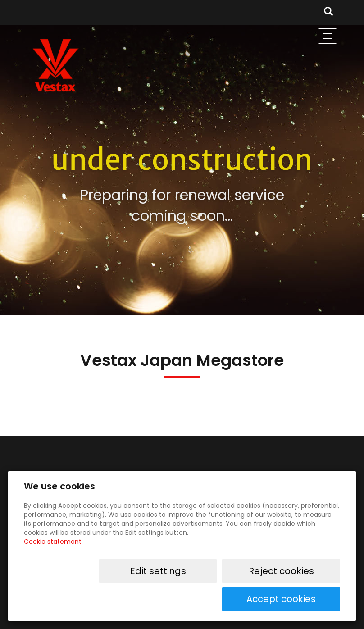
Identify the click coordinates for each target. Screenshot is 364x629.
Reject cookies (237, 599)
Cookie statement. (53, 570)
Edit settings (162, 599)
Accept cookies (311, 599)
